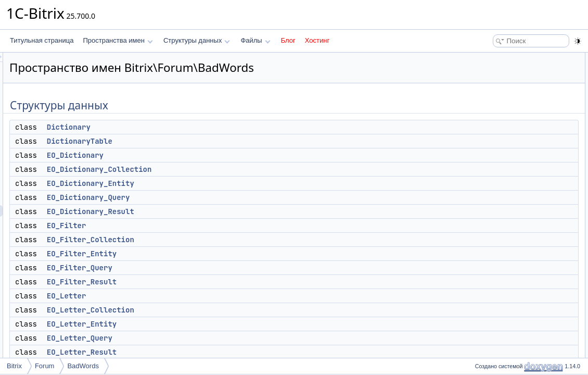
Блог (288, 40)
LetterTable (496, 287)
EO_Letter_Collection (221, 310)
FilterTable (495, 276)
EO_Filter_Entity (212, 254)
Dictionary (199, 127)
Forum (45, 366)
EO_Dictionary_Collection (229, 169)
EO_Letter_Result (212, 352)
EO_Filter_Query (210, 268)
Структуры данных (197, 40)
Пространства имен (118, 40)
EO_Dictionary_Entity (221, 183)
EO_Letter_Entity (212, 324)
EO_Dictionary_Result (221, 211)
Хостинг (317, 40)
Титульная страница (42, 40)
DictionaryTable (210, 141)
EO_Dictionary (205, 155)
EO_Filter (197, 226)
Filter (487, 265)
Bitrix (14, 366)
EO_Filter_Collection (221, 240)
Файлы (255, 40)
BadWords (83, 366)
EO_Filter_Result (212, 282)
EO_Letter (197, 296)
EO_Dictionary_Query (219, 197)
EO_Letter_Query (210, 338)
